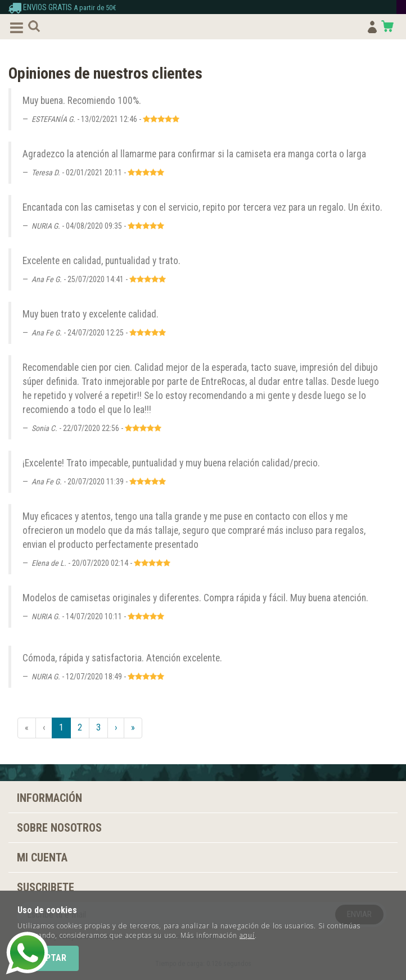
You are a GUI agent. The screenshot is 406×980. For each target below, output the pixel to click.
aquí (247, 935)
